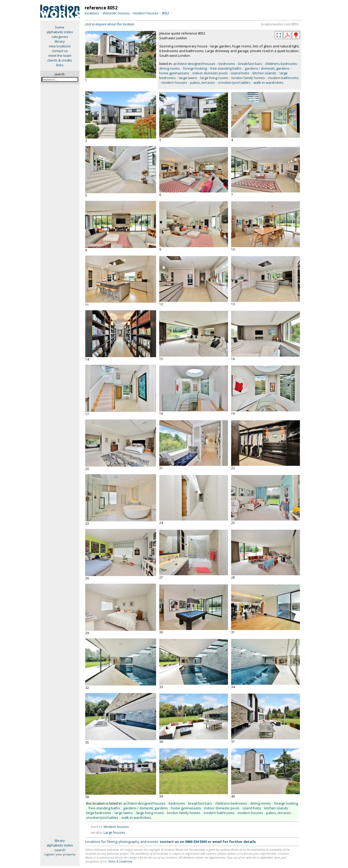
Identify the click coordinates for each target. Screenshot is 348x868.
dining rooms (170, 68)
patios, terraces (202, 82)
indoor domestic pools (210, 73)
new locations (60, 46)
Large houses (114, 832)
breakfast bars (250, 64)
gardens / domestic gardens (267, 68)
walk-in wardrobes (268, 82)
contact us (60, 51)
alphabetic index (60, 32)
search (60, 850)
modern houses (146, 13)
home (60, 27)
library (60, 41)
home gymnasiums (174, 73)
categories (60, 37)
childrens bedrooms (281, 64)
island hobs (240, 73)
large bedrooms (99, 813)
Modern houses (116, 827)
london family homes (248, 78)
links (60, 65)
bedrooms (227, 64)
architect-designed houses (194, 64)
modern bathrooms (283, 78)
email (217, 842)
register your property (60, 854)
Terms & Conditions (120, 861)
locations (92, 13)
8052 (166, 13)
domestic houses (116, 13)
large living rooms (214, 78)
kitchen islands (264, 73)
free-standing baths (226, 68)
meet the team (60, 56)
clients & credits (60, 60)
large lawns (188, 78)
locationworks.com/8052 (280, 24)
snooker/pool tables (234, 82)
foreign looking (195, 68)
